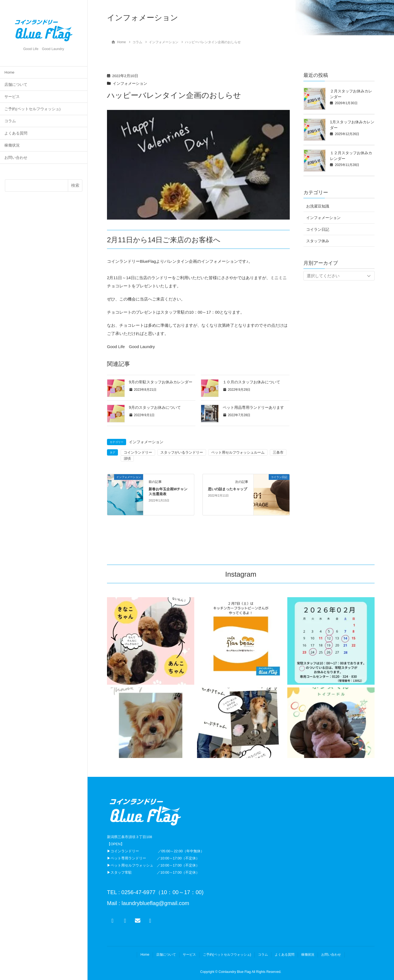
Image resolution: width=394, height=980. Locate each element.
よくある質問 (16, 133)
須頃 (127, 458)
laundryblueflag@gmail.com (155, 903)
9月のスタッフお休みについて (155, 407)
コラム (10, 121)
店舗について (16, 85)
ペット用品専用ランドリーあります (253, 407)
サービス (12, 97)
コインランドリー (138, 452)
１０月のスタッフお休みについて (251, 382)
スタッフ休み (318, 241)
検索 (75, 185)
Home (9, 72)
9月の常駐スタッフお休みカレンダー (161, 382)
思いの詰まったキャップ (228, 489)
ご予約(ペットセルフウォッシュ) (32, 109)
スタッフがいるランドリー (182, 452)
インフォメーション (130, 84)
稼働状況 (12, 145)
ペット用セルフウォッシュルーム (238, 452)
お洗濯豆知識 (318, 206)
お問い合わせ (16, 158)
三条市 (278, 452)
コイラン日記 (318, 229)
